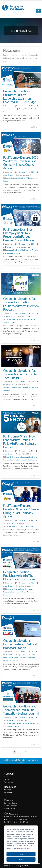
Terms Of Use (8, 866)
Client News (9, 589)
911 (32, 583)
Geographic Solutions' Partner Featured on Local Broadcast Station (20, 644)
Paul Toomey (33, 250)
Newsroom (8, 793)
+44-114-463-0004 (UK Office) (17, 822)
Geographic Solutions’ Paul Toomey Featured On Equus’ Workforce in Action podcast (21, 304)
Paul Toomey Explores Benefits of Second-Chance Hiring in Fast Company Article (21, 511)
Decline (21, 859)
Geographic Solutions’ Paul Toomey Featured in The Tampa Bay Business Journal (21, 710)
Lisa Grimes (9, 175)
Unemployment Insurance (11, 253)
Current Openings (10, 806)
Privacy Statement (23, 866)
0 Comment (21, 106)
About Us (7, 776)
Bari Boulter (9, 316)
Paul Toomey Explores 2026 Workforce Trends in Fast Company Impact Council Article (21, 163)
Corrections (29, 589)
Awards (8, 388)
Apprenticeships (10, 809)
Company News (10, 319)
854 (32, 172)
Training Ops (9, 790)
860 (32, 313)
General (8, 178)
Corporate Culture (11, 803)
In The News (30, 178)
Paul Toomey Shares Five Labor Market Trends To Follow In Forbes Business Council (19, 442)
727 (32, 382)
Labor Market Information (19, 460)
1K (32, 451)
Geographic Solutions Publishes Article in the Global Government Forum (20, 575)
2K (32, 652)
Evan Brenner (9, 109)
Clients (6, 779)
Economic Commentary (13, 457)
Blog (6, 795)
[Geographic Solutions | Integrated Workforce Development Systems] (13, 7)
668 (32, 244)
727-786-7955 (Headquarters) (16, 819)
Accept (21, 854)
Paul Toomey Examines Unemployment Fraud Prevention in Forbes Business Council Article (18, 235)
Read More (34, 127)
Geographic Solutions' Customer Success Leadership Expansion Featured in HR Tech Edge (20, 97)
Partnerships (9, 782)
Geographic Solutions (18, 178)
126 (32, 106)
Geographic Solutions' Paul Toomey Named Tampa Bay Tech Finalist (20, 374)
